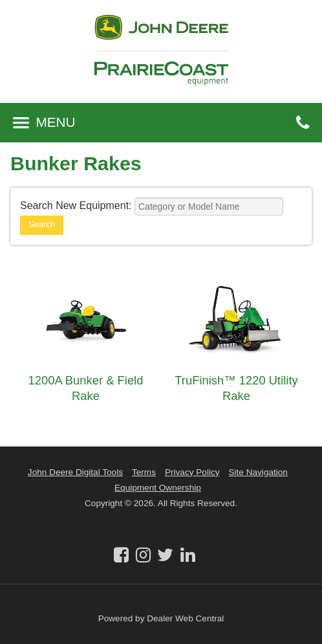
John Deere (161, 33)
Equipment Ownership (158, 488)
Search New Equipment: (76, 205)
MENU (44, 122)
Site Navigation (258, 472)
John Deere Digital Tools (75, 472)
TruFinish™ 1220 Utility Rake (236, 388)
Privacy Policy (192, 472)
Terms (144, 472)
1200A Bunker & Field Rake (86, 388)
